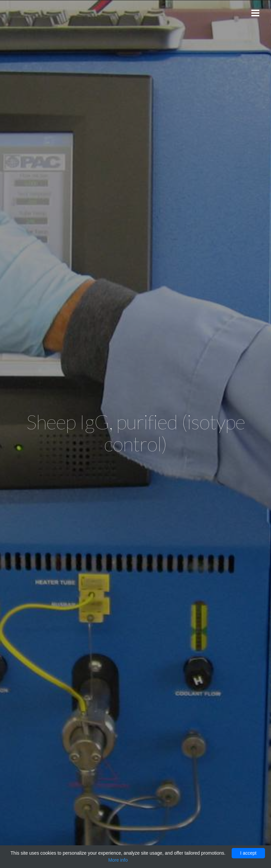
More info (118, 860)
